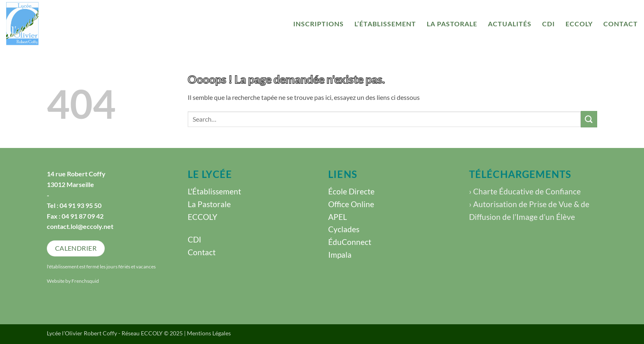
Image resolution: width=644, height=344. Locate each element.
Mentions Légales (209, 333)
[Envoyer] (589, 119)
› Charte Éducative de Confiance (525, 191)
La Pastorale (452, 24)
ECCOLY (579, 24)
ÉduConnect (350, 242)
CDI (549, 24)
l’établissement (385, 24)
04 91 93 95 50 (80, 205)
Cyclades (344, 229)
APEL (338, 217)
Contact (621, 24)
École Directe (351, 191)
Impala (340, 255)
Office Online (351, 204)
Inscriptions (319, 24)
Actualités (510, 24)
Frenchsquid (85, 281)
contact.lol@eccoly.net (80, 226)
